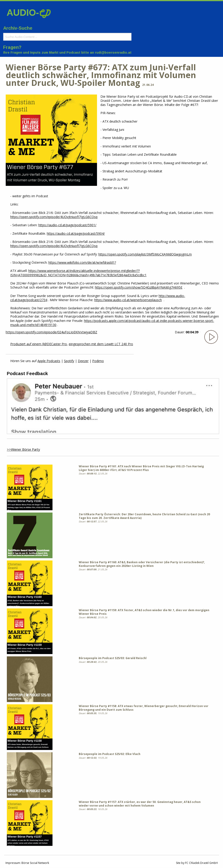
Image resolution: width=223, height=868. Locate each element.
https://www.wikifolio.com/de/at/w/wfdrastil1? (82, 262)
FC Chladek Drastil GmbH (201, 863)
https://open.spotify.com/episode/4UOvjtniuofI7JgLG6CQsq (54, 217)
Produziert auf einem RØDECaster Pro (39, 344)
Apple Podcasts (49, 361)
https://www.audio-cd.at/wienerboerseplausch (128, 300)
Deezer (83, 361)
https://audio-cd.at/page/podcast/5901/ (67, 225)
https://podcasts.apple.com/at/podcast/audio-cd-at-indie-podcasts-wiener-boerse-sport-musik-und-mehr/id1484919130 (112, 323)
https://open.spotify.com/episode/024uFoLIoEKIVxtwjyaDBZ (51, 332)
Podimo (98, 361)
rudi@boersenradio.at (113, 53)
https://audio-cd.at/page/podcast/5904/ (76, 233)
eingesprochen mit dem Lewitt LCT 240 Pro (101, 344)
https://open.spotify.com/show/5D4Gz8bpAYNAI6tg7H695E (139, 287)
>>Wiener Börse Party (23, 449)
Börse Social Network (35, 863)
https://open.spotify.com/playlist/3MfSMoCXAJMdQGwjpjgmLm (145, 254)
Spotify (69, 361)
